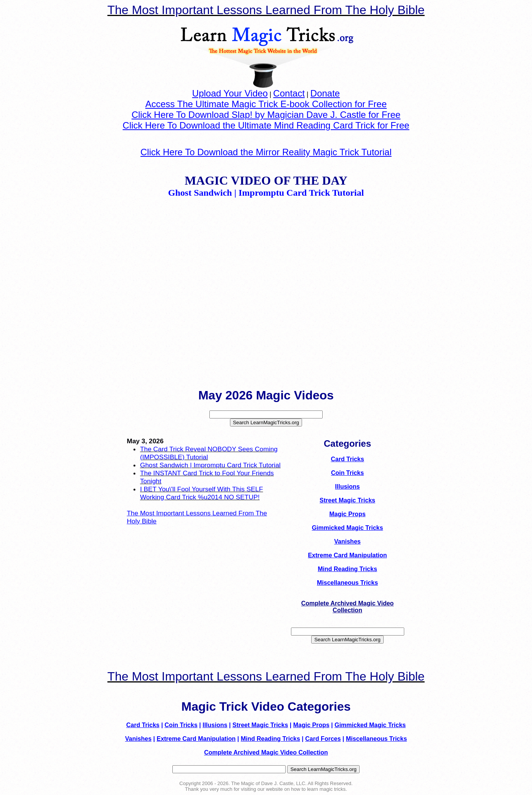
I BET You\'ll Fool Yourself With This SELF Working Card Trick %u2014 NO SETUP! (201, 493)
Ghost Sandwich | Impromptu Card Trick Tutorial (210, 465)
